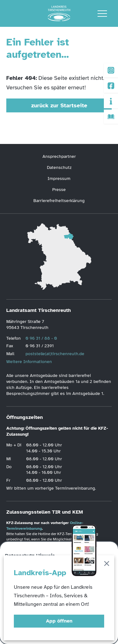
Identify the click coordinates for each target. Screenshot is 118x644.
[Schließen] (107, 565)
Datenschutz (59, 167)
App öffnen (59, 621)
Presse (59, 190)
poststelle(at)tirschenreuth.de (55, 354)
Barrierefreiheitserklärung (59, 201)
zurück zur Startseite (59, 105)
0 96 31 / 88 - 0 (41, 338)
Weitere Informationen (29, 362)
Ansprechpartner (59, 156)
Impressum (59, 179)
